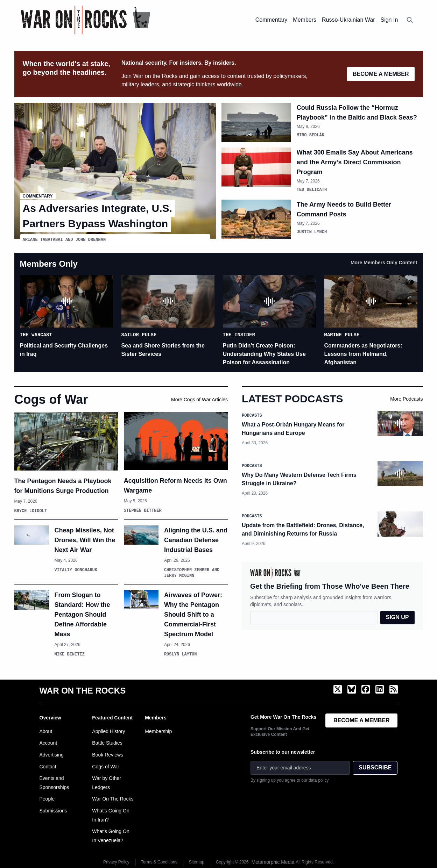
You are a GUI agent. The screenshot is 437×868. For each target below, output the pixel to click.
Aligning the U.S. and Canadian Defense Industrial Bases (196, 540)
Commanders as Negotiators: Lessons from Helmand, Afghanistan (363, 354)
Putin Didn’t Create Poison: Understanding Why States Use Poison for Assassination (264, 354)
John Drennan (91, 240)
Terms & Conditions (159, 862)
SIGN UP (397, 617)
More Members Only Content (384, 262)
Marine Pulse (342, 334)
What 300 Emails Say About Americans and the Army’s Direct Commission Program (355, 162)
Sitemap (197, 862)
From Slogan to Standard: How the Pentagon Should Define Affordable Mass (82, 614)
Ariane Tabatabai (43, 240)
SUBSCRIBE (375, 767)
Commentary (38, 196)
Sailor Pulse (139, 334)
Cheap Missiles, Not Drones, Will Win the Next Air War (85, 540)
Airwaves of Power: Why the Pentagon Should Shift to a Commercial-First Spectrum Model (193, 614)
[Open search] (410, 20)
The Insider (239, 334)
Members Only (49, 263)
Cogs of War (51, 399)
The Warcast (36, 334)
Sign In (389, 20)
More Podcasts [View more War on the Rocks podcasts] (406, 399)
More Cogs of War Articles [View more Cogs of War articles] (199, 399)
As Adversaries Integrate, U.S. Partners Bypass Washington (97, 216)
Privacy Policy (116, 862)
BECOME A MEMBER (381, 74)
